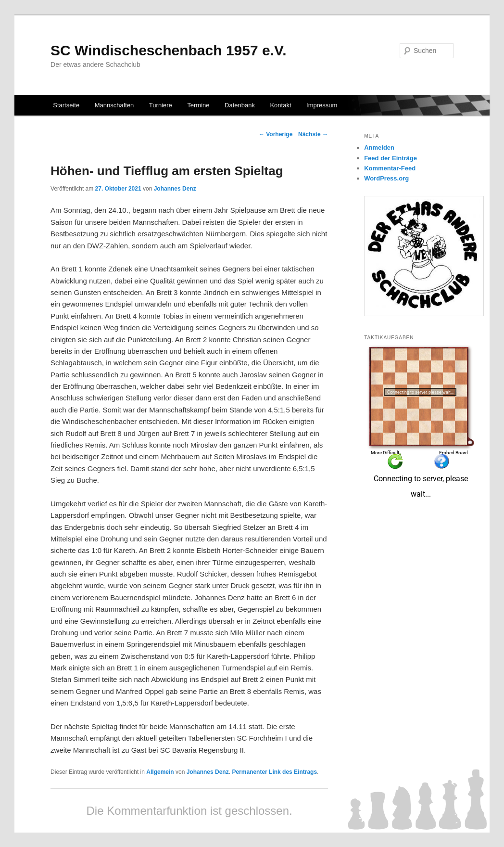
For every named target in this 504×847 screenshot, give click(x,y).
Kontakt (280, 105)
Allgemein (160, 772)
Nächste (313, 134)
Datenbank (240, 105)
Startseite (66, 105)
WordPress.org (386, 178)
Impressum (322, 105)
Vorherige (276, 134)
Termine (198, 105)
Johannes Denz (175, 189)
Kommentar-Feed (390, 168)
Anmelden (379, 148)
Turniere (161, 105)
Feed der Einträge (391, 158)
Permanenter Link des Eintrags (274, 772)
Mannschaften (114, 105)
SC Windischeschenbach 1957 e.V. (169, 50)
